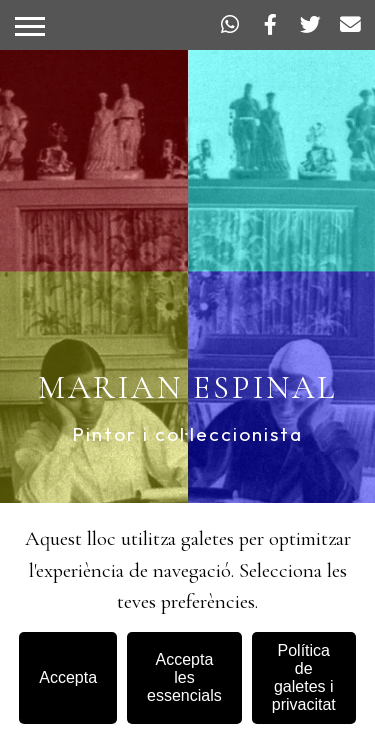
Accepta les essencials (184, 677)
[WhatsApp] (230, 25)
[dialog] (187, 623)
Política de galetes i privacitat (304, 677)
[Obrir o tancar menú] (30, 26)
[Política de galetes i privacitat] (304, 678)
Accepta (68, 677)
